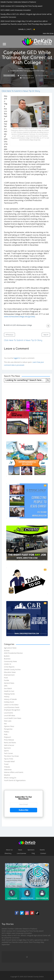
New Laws (8, 721)
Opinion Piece (9, 726)
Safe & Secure (9, 745)
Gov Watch (8, 688)
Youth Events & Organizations (15, 780)
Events (42, 850)
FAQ (33, 853)
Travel (6, 764)
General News (9, 683)
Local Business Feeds (12, 707)
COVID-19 (8, 664)
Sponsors (7, 748)
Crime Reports (9, 667)
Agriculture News (10, 648)
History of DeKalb (10, 699)
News (20, 850)
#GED (8, 325)
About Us (9, 850)
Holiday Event (9, 702)
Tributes (7, 767)
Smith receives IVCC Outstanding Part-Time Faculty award (22, 931)
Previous (9, 335)
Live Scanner (21, 853)
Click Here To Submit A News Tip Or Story (21, 91)
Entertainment (9, 675)
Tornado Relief (9, 761)
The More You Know (11, 756)
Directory (8, 853)
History (7, 697)
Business (7, 659)
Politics (7, 732)
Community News (10, 661)
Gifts (6, 686)
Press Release (9, 740)
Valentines (8, 770)
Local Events (8, 713)
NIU (5, 724)
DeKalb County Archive (12, 670)
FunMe (7, 680)
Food (6, 678)
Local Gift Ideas (10, 715)
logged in (17, 358)
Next (46, 335)
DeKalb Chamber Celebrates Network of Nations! (19, 929)
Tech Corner (8, 753)
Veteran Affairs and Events (14, 772)
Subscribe (24, 810)
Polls (6, 734)
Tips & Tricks (9, 759)
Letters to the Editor (11, 705)
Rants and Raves (10, 743)
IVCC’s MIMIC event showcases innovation (17, 933)
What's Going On (10, 778)
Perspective (8, 729)
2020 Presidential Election (13, 653)
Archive (7, 651)
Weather (7, 775)
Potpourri (7, 737)
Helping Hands (9, 694)
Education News (29, 68)
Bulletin (7, 656)
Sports (6, 751)
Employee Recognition (12, 710)
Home (20, 68)
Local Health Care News (13, 718)
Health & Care (9, 691)
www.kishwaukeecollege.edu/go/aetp (19, 317)
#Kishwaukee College (24, 325)
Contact (43, 853)
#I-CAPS (13, 325)
